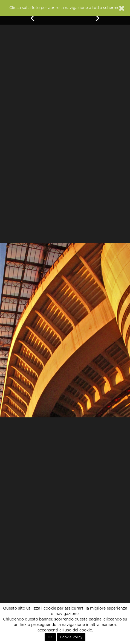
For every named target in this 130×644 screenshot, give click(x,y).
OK (50, 637)
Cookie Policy (71, 637)
